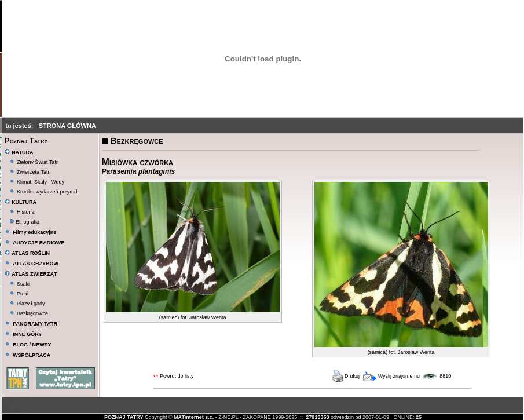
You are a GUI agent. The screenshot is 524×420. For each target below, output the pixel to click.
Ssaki (23, 284)
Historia (26, 212)
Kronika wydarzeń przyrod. (48, 192)
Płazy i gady (31, 304)
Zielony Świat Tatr (37, 162)
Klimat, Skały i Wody (41, 182)
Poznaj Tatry (26, 140)
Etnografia (25, 222)
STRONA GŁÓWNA (67, 126)
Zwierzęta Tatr (33, 172)
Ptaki (23, 294)
